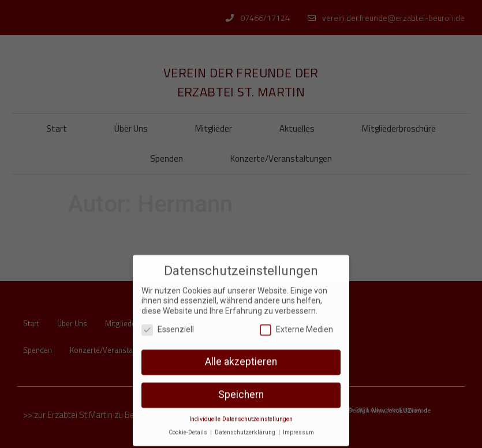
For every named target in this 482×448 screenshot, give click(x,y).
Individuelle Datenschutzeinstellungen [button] (241, 412)
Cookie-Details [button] (189, 426)
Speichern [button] (241, 388)
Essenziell (168, 322)
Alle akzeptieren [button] (241, 355)
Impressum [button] (298, 426)
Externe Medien (296, 322)
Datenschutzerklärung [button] (246, 426)
